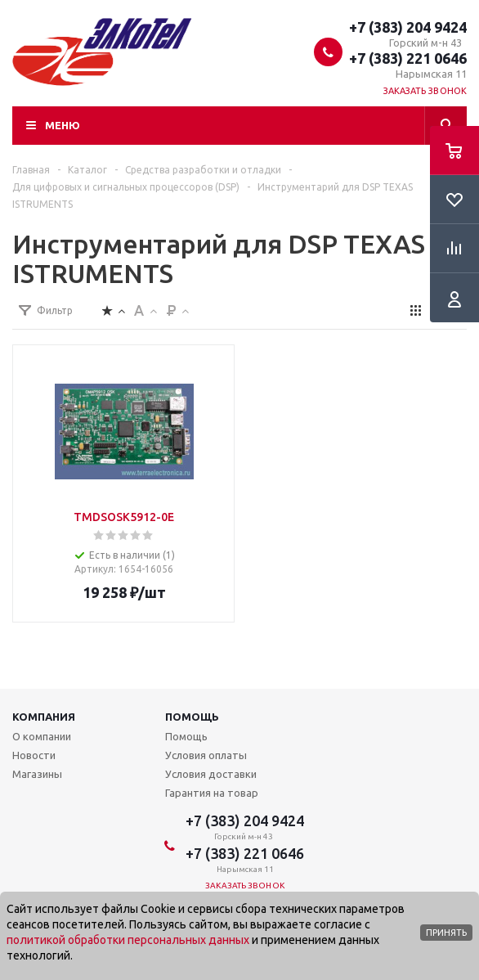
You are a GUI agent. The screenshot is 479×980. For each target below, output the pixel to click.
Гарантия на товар (212, 793)
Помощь (192, 717)
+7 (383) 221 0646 (408, 58)
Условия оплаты (206, 755)
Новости (34, 755)
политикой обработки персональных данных (128, 940)
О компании (42, 736)
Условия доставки (211, 774)
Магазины (37, 774)
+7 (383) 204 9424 (408, 27)
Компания (44, 717)
